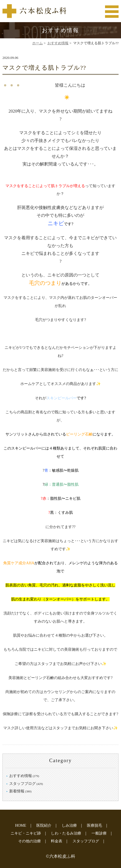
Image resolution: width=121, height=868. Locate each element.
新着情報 (17, 791)
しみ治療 (69, 825)
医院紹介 (44, 825)
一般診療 (99, 833)
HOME (21, 825)
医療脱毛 (94, 825)
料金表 (57, 841)
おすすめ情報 (58, 43)
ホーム (37, 43)
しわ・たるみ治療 (66, 833)
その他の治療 (30, 841)
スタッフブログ (22, 784)
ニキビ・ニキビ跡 (26, 833)
